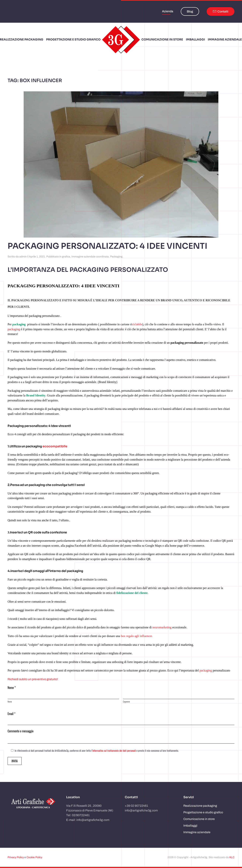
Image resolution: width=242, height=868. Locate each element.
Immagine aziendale (197, 832)
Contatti (221, 11)
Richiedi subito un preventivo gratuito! (33, 679)
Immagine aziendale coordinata (90, 257)
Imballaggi (190, 826)
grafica (66, 257)
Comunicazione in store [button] (162, 39)
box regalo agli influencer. (136, 636)
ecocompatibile (55, 446)
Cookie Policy (34, 857)
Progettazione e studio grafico (73, 39)
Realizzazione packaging (200, 806)
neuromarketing (162, 627)
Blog (190, 11)
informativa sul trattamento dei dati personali (114, 750)
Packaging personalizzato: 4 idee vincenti (107, 246)
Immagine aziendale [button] (225, 39)
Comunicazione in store (199, 819)
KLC (232, 857)
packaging (14, 329)
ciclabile (137, 324)
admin (23, 257)
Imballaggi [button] (195, 39)
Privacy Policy (16, 857)
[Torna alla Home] (121, 40)
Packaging (116, 257)
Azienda (168, 11)
